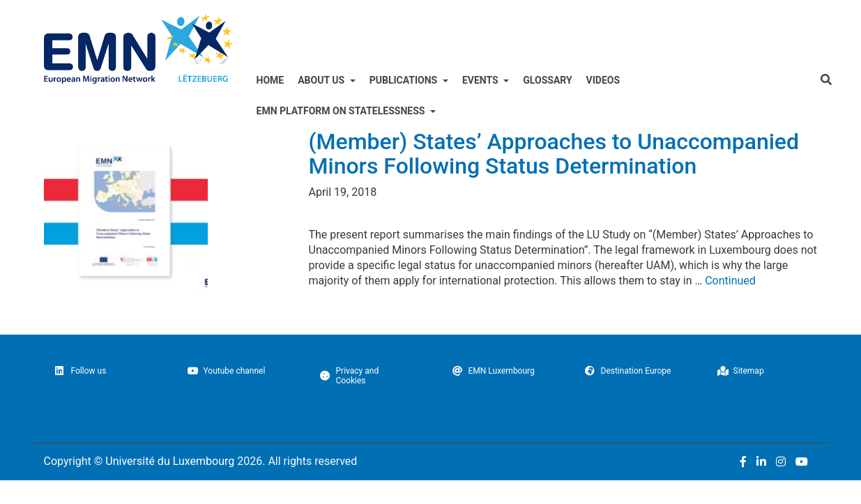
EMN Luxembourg (494, 371)
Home (271, 80)
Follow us (81, 371)
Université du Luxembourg (170, 461)
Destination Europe (628, 371)
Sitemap (741, 371)
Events (481, 80)
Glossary (547, 80)
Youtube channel (227, 371)
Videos (603, 80)
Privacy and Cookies (350, 376)
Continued (730, 281)
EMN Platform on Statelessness (342, 111)
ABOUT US (322, 80)
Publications (405, 80)
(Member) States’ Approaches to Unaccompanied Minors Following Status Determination (554, 154)
